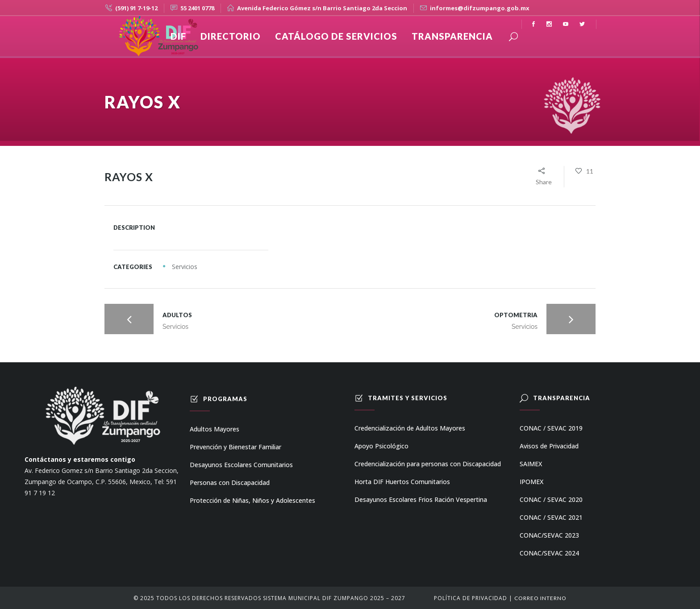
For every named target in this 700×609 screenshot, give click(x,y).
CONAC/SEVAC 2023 (549, 535)
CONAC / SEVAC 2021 (551, 517)
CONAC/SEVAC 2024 (549, 553)
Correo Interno (540, 598)
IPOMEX (531, 482)
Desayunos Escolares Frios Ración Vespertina (421, 499)
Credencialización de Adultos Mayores (410, 428)
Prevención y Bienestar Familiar (235, 447)
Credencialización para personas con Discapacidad (428, 464)
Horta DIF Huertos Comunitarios (402, 482)
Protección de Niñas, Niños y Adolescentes (252, 500)
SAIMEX (531, 464)
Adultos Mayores (215, 429)
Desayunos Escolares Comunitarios (241, 465)
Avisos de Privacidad (549, 446)
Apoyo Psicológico (381, 446)
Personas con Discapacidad (230, 483)
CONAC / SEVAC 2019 (551, 428)
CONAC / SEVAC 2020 (551, 499)
